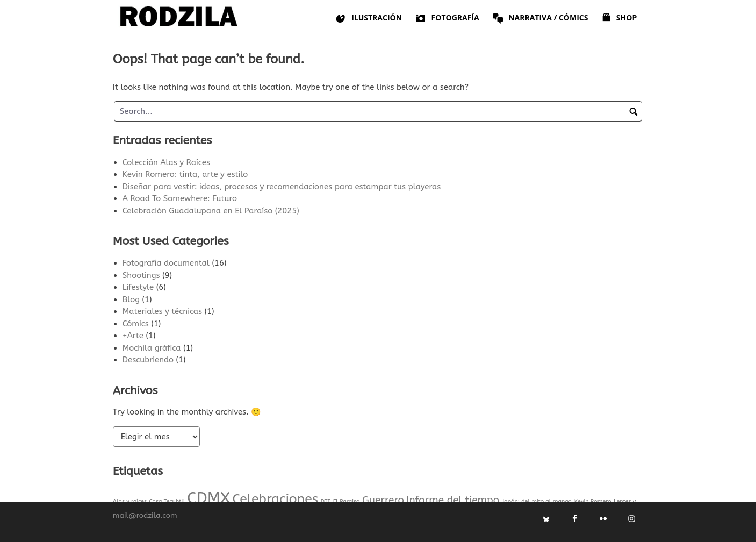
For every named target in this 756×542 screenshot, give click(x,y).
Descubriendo (148, 360)
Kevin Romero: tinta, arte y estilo (185, 174)
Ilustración (369, 18)
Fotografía (447, 18)
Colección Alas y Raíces (166, 162)
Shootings (141, 275)
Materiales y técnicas (162, 311)
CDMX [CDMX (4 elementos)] (208, 498)
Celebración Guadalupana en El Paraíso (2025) (211, 211)
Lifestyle (138, 287)
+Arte (133, 336)
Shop (619, 18)
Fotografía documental (166, 263)
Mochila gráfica (152, 348)
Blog (131, 299)
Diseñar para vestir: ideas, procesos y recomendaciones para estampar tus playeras (282, 187)
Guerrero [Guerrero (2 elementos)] (383, 500)
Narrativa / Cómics (540, 18)
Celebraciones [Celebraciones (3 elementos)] (275, 499)
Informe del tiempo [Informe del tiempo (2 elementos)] (453, 500)
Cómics (136, 324)
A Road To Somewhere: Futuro (180, 198)
